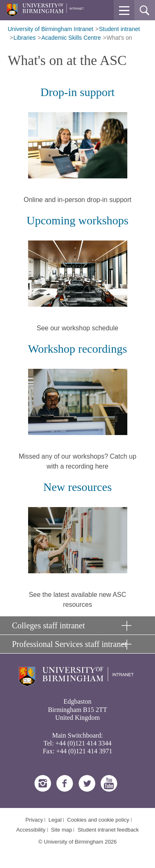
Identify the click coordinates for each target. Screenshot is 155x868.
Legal (55, 820)
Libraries (25, 38)
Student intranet (120, 29)
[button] (124, 10)
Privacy (34, 820)
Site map (61, 830)
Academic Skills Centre (71, 38)
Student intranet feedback (108, 830)
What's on (119, 38)
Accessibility (31, 830)
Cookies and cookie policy (98, 820)
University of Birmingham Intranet (51, 29)
